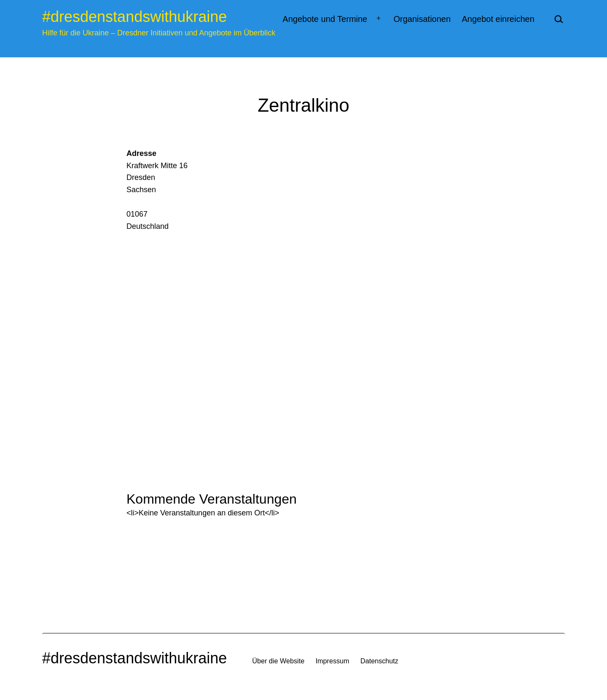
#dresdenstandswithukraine (134, 17)
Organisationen (422, 19)
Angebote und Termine (325, 19)
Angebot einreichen (498, 19)
